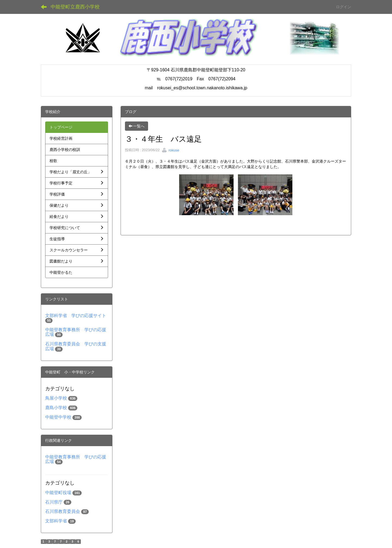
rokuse (171, 150)
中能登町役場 (58, 493)
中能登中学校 (58, 417)
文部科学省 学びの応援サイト (76, 316)
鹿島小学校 (56, 408)
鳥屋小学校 (56, 398)
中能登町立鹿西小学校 (75, 7)
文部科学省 (56, 521)
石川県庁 (54, 502)
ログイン (344, 7)
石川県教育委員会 (63, 511)
